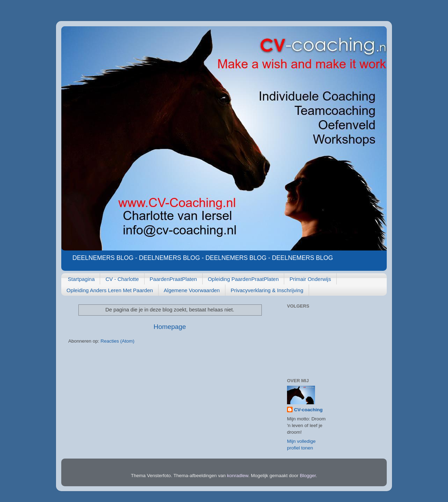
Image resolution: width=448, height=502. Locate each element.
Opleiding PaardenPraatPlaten (243, 279)
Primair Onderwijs (310, 279)
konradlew (238, 476)
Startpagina (81, 279)
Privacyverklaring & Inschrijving (267, 290)
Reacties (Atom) (117, 341)
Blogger (308, 476)
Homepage (170, 327)
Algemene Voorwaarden (192, 290)
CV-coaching (308, 410)
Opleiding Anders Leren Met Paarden (110, 290)
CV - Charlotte (122, 279)
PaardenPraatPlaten (173, 279)
